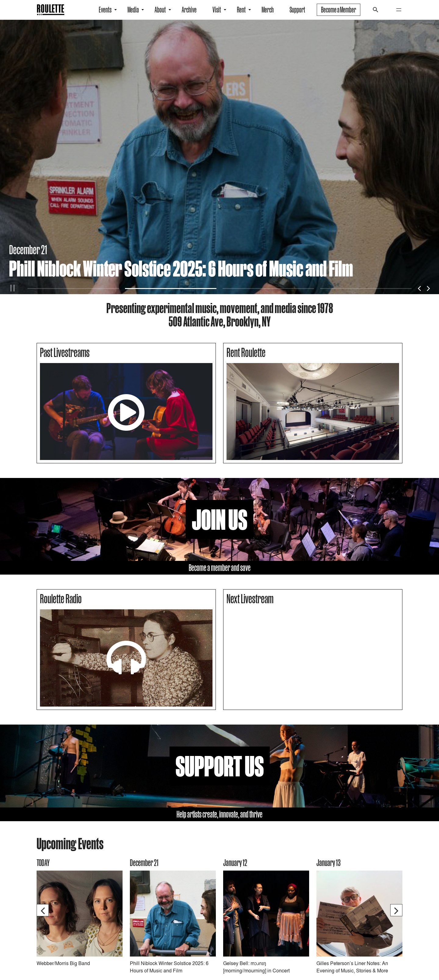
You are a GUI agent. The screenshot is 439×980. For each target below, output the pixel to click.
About (160, 10)
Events (105, 10)
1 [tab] (73, 289)
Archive (189, 10)
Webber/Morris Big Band (63, 963)
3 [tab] (268, 289)
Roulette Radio (61, 599)
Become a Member (339, 10)
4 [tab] (366, 289)
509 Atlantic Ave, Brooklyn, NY (220, 321)
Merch (268, 10)
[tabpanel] (220, 157)
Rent (241, 10)
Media (133, 10)
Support (297, 10)
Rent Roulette (246, 352)
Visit (217, 10)
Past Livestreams (65, 352)
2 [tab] (171, 289)
